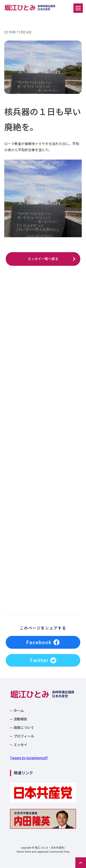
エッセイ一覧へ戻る (43, 259)
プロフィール (24, 737)
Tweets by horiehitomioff (29, 758)
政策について (24, 728)
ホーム (19, 711)
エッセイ (20, 745)
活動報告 (20, 720)
